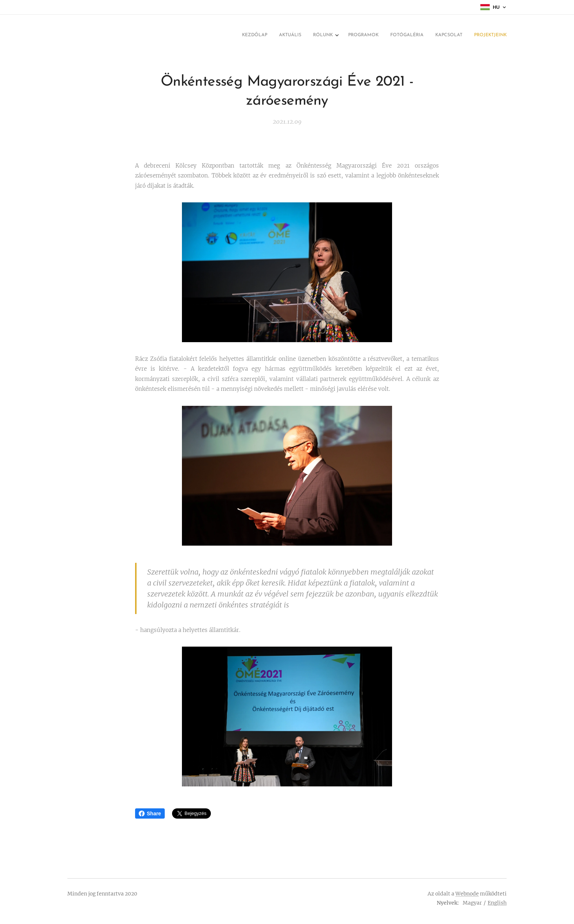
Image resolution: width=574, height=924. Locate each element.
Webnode (467, 894)
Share (150, 813)
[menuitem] (435, 35)
